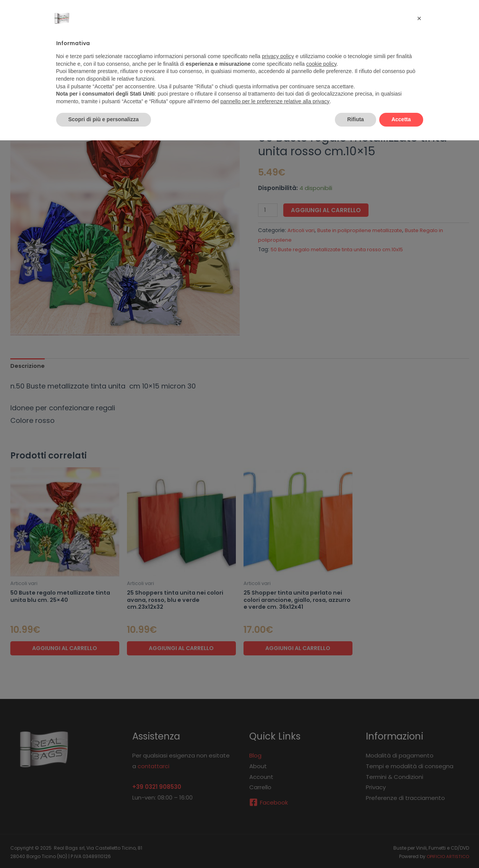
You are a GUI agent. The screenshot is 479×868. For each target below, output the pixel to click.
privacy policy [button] (278, 56)
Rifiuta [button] (356, 119)
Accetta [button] (401, 119)
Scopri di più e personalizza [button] (104, 119)
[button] (419, 18)
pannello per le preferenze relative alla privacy (275, 101)
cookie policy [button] (321, 64)
